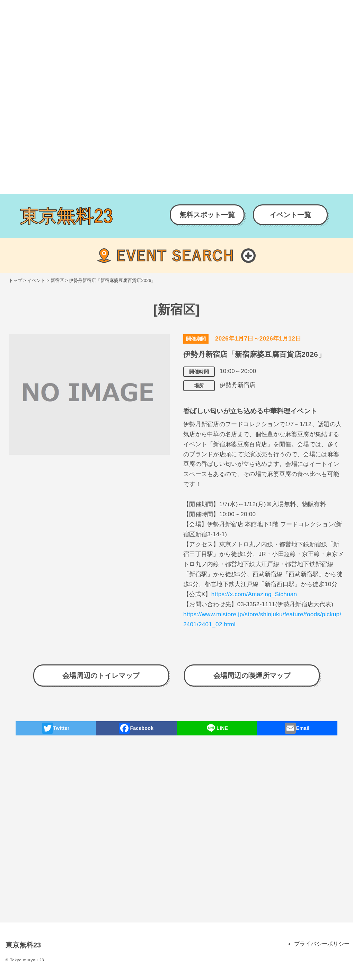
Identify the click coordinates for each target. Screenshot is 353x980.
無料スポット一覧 (207, 215)
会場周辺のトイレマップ (101, 676)
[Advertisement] (176, 48)
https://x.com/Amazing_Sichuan (254, 594)
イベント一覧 (290, 215)
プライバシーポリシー (322, 944)
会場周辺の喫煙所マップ (252, 676)
